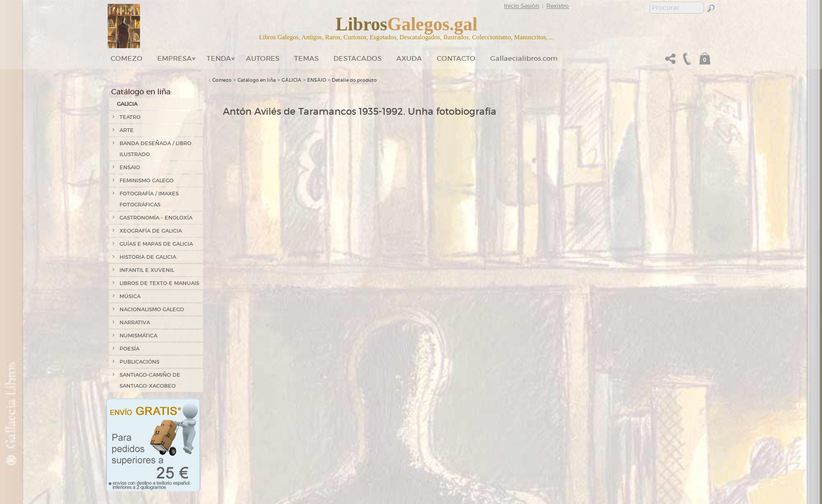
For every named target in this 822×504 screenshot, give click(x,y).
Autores (263, 58)
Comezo (127, 58)
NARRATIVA (135, 322)
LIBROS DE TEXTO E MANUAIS (159, 283)
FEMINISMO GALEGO (147, 180)
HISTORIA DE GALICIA (148, 257)
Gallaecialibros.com (524, 58)
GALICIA (127, 104)
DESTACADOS (358, 58)
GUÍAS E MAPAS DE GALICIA (156, 244)
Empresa (175, 58)
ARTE (127, 130)
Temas (306, 58)
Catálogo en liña (257, 80)
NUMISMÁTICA (138, 336)
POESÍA (129, 349)
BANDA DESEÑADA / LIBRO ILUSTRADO (155, 149)
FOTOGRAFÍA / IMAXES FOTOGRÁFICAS (149, 199)
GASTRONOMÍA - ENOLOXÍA (156, 218)
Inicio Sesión (521, 6)
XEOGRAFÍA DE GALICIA (151, 231)
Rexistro (558, 6)
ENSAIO (130, 167)
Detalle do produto (354, 80)
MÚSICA (130, 296)
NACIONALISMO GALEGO (152, 309)
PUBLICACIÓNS (139, 362)
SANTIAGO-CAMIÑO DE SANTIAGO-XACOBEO (150, 380)
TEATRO (130, 117)
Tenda (219, 58)
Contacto (456, 58)
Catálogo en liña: (142, 92)
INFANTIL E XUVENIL (147, 270)
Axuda (409, 58)
